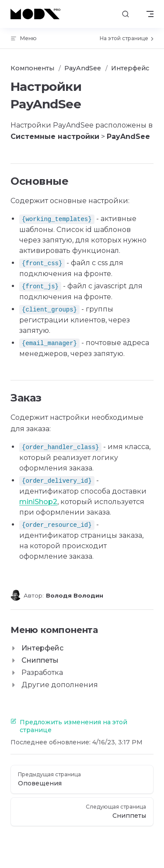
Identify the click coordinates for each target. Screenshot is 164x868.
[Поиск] (126, 14)
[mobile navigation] (150, 14)
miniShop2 (38, 502)
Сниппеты (40, 660)
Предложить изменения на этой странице (69, 726)
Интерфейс (42, 648)
